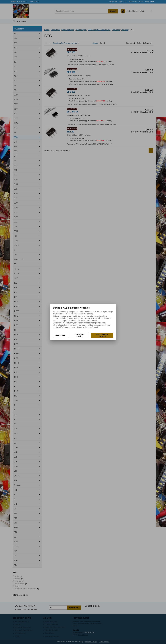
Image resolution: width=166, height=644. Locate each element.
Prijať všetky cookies (102, 335)
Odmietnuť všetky (79, 335)
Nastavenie (60, 335)
